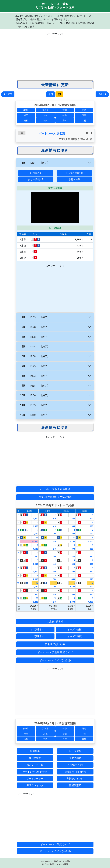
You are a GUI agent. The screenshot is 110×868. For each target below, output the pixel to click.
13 (37, 583)
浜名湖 (45, 110)
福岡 (45, 120)
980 (55, 579)
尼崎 (84, 110)
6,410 (36, 602)
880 (36, 594)
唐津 (65, 120)
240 (55, 556)
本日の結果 (35, 758)
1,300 (36, 572)
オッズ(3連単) (35, 629)
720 (73, 534)
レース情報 (75, 751)
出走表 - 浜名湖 (55, 621)
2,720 (54, 541)
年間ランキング (75, 778)
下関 (84, 115)
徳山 (65, 115)
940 (55, 549)
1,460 (91, 602)
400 (73, 572)
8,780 (72, 541)
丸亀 (45, 115)
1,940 (54, 602)
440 (73, 519)
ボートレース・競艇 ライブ (55, 844)
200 (91, 519)
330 (73, 526)
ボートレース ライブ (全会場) (55, 660)
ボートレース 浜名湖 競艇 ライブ (55, 652)
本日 (51, 94)
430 (55, 594)
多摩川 (26, 110)
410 (55, 526)
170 (91, 572)
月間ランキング (35, 785)
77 (37, 537)
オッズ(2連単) (35, 636)
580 (91, 534)
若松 (26, 120)
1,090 (72, 602)
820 (91, 549)
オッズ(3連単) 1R (74, 173)
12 (18, 598)
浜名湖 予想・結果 (55, 644)
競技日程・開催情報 (75, 772)
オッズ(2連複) (75, 636)
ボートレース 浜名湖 (52, 133)
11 (55, 537)
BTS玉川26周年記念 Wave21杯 (55, 497)
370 (73, 549)
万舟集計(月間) (75, 765)
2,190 (36, 564)
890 (73, 564)
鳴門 (26, 115)
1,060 (36, 526)
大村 (84, 120)
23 (37, 598)
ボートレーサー (35, 778)
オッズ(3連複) (75, 629)
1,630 (72, 587)
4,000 (91, 541)
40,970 (35, 541)
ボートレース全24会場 (35, 772)
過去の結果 (75, 758)
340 (55, 572)
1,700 (36, 519)
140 (91, 594)
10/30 (8, 94)
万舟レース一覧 (35, 765)
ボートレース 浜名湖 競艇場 (55, 489)
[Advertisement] (55, 56)
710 (36, 556)
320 (91, 526)
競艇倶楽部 (75, 785)
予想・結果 (74, 179)
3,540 (36, 587)
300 (91, 587)
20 (74, 537)
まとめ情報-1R (36, 179)
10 (18, 583)
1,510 (36, 549)
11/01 (102, 94)
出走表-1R (36, 173)
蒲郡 (65, 110)
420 (55, 519)
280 (55, 534)
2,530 (36, 534)
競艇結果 (35, 751)
